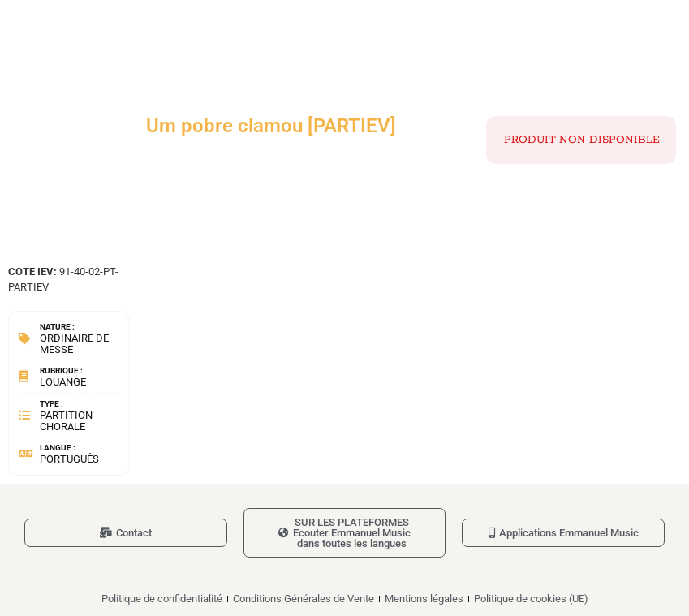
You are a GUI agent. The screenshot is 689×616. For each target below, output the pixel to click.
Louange (63, 382)
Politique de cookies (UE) (531, 599)
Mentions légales (424, 599)
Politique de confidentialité (162, 599)
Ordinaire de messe (74, 344)
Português (69, 459)
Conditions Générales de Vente (304, 599)
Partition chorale (66, 421)
